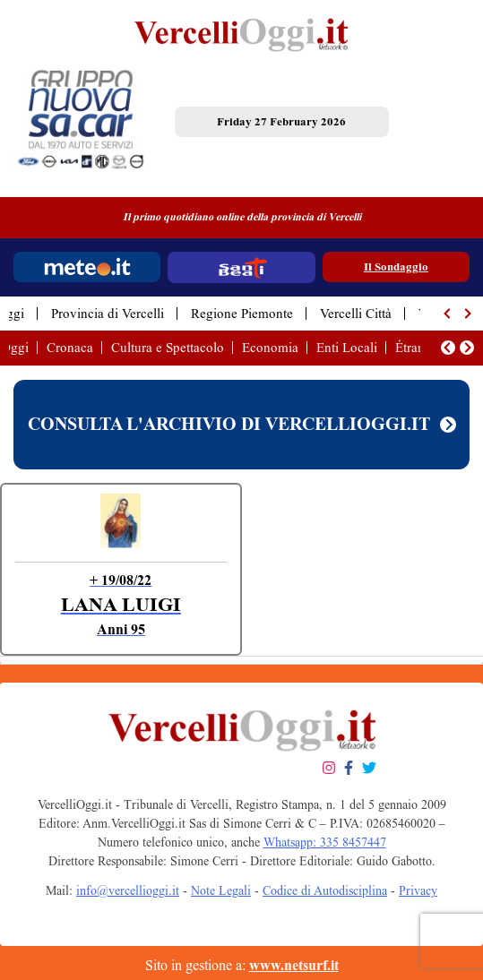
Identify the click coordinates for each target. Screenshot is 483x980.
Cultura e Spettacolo (168, 348)
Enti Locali (347, 348)
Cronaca (70, 348)
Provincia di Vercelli (108, 314)
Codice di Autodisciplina (325, 891)
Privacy (418, 891)
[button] (448, 314)
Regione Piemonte (242, 314)
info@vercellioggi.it (128, 891)
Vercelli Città (356, 314)
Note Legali (221, 891)
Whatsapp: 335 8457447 (325, 842)
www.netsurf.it (294, 965)
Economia (270, 348)
